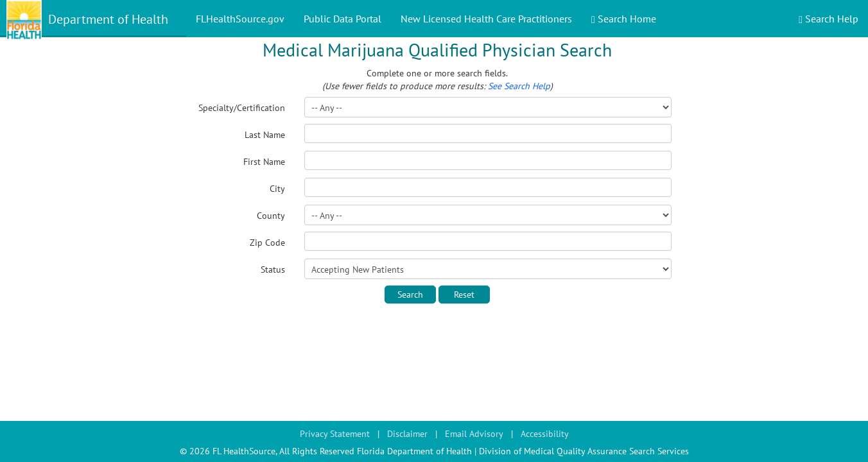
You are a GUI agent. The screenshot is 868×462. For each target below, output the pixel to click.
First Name (264, 162)
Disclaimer (407, 434)
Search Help (829, 19)
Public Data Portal (343, 19)
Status (273, 269)
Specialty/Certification (242, 108)
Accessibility (545, 434)
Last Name (265, 135)
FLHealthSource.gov (240, 19)
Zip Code (267, 243)
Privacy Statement (335, 434)
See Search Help (519, 86)
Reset (464, 295)
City (277, 189)
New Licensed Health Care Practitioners (486, 19)
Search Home (624, 19)
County (271, 216)
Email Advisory (474, 434)
